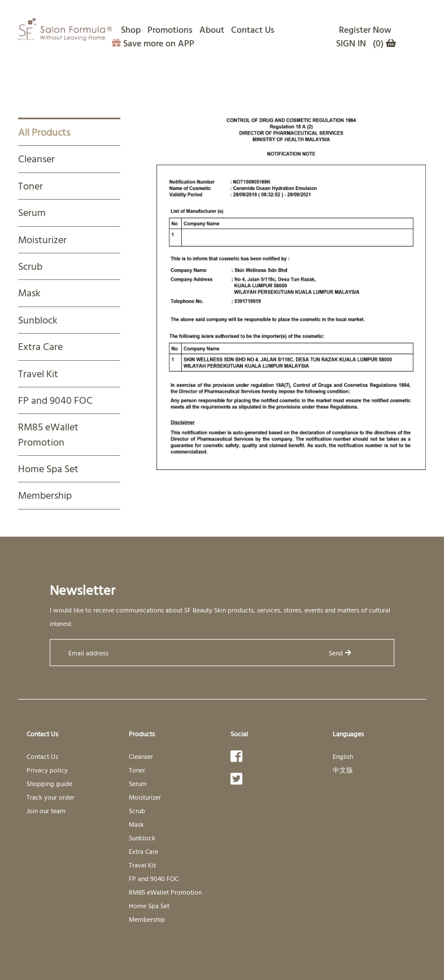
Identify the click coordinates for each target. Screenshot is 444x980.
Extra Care (40, 346)
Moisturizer (42, 239)
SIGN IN (351, 43)
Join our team (46, 810)
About (212, 29)
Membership (45, 495)
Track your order (51, 797)
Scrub (30, 266)
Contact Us (253, 29)
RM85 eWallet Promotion (48, 434)
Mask (29, 293)
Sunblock (38, 320)
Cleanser (36, 159)
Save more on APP (153, 43)
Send (340, 653)
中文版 (343, 770)
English (343, 756)
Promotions (170, 29)
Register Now (365, 29)
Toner (31, 186)
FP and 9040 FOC (55, 400)
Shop (131, 29)
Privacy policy (47, 770)
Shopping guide (49, 783)
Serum (32, 212)
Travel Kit (38, 374)
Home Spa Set (48, 469)
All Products (44, 132)
